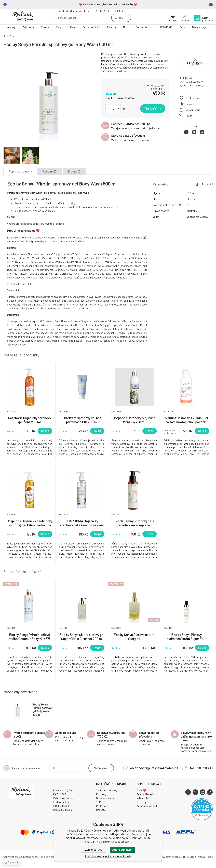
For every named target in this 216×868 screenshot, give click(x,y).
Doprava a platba (105, 798)
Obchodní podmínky (107, 790)
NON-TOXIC (166, 27)
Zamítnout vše (94, 850)
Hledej (122, 18)
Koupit (45, 431)
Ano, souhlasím (122, 850)
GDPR (99, 802)
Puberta (111, 27)
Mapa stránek (205, 857)
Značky (45, 27)
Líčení (72, 27)
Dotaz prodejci (193, 110)
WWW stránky (166, 857)
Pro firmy (141, 802)
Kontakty (101, 794)
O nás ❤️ (141, 790)
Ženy (59, 27)
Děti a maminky (91, 27)
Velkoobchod (143, 798)
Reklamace (102, 806)
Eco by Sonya (197, 85)
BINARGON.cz (188, 857)
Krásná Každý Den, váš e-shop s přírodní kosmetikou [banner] (24, 17)
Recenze (101, 810)
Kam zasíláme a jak (147, 806)
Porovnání (191, 104)
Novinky (11, 27)
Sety (182, 27)
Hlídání (189, 116)
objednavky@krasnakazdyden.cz (74, 11)
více (126, 71)
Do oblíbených (193, 98)
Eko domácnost (144, 27)
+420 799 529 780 (102, 11)
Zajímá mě (28, 27)
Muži (126, 27)
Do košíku (153, 109)
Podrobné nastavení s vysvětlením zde (108, 856)
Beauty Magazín (201, 27)
